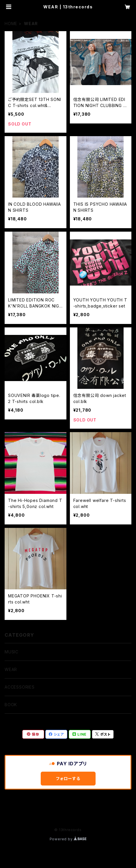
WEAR (11, 669)
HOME (11, 24)
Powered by (68, 839)
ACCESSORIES (20, 687)
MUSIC (12, 652)
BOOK (11, 705)
